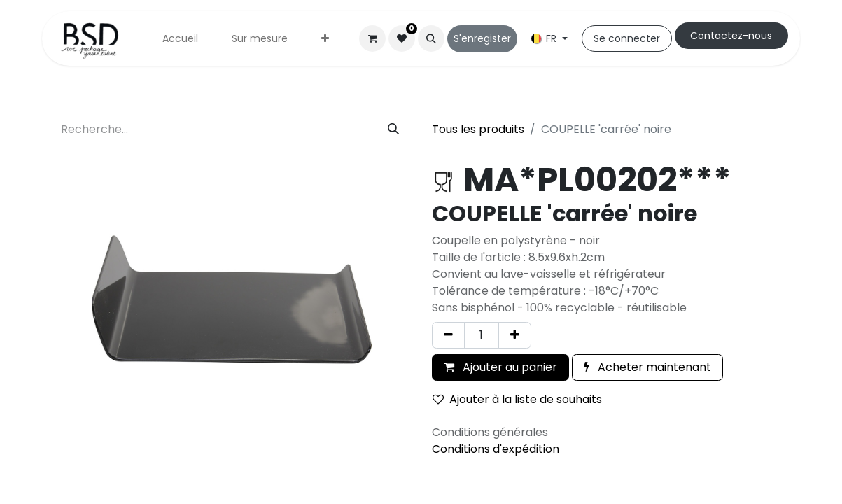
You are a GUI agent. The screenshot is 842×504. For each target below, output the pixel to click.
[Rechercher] (393, 129)
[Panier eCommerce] (372, 38)
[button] (431, 38)
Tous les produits (478, 129)
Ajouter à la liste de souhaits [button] (517, 399)
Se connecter (627, 38)
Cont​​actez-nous (731, 36)
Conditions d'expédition (496, 449)
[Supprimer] (448, 335)
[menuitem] (180, 39)
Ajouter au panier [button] (500, 367)
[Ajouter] (515, 335)
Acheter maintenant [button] (647, 367)
